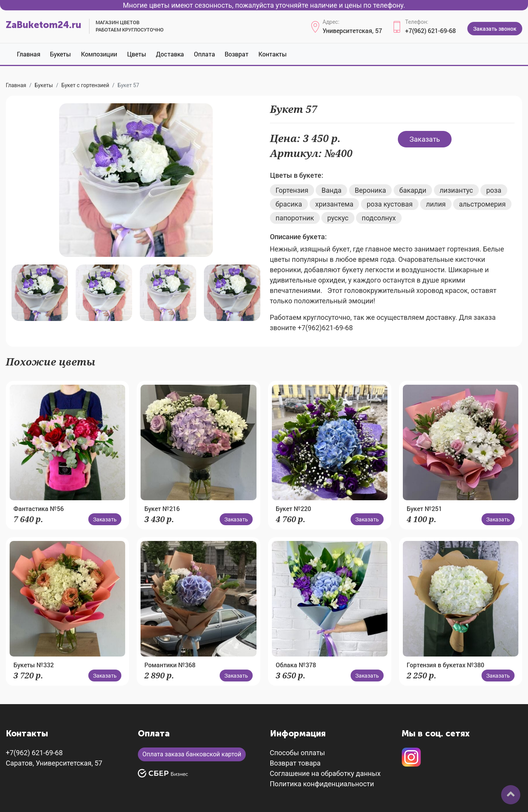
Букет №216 (162, 509)
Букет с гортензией (85, 85)
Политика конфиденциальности (322, 784)
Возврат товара (295, 763)
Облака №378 (296, 665)
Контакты (273, 54)
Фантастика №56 (39, 509)
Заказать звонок (495, 29)
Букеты (60, 54)
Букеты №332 (34, 665)
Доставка (170, 54)
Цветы (137, 54)
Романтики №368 (170, 665)
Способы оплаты (298, 753)
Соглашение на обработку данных (325, 773)
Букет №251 (424, 509)
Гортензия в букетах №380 (445, 665)
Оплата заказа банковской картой (192, 754)
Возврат (237, 54)
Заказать (425, 139)
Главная (29, 54)
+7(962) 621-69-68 (430, 31)
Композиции (99, 54)
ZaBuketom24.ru (44, 25)
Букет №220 (293, 509)
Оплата (204, 54)
